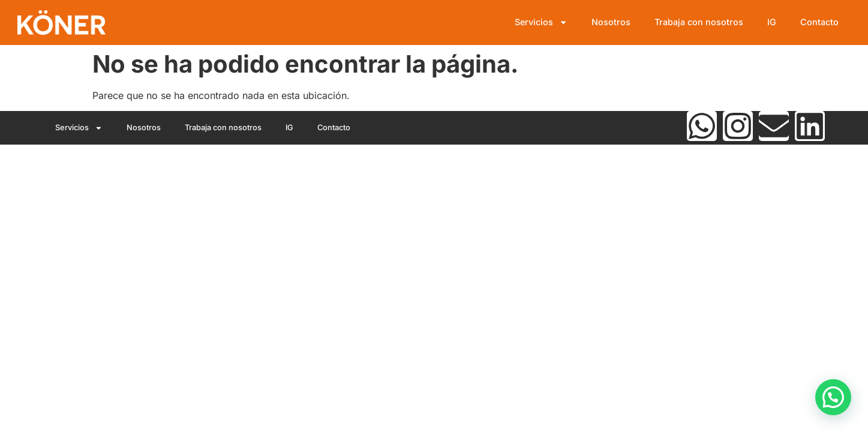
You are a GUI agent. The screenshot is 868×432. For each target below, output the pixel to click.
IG (772, 22)
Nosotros (611, 22)
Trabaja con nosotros (699, 22)
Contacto (819, 22)
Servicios (541, 22)
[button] (833, 397)
